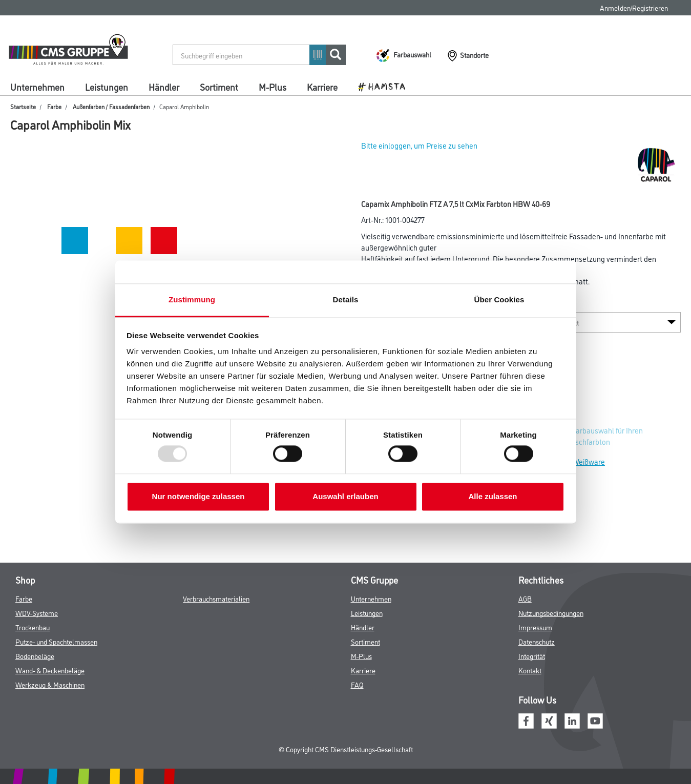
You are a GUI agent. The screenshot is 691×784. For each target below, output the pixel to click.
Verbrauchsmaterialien (216, 598)
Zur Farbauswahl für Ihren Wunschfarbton (601, 436)
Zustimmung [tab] (192, 300)
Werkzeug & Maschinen (50, 684)
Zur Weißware (582, 461)
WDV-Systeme (37, 613)
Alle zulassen (493, 496)
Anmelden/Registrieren (634, 7)
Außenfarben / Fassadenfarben (111, 106)
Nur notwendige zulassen (198, 496)
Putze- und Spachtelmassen (56, 641)
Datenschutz (537, 641)
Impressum (535, 627)
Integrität (532, 656)
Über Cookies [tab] (499, 300)
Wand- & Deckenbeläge (50, 670)
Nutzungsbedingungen (551, 613)
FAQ (357, 684)
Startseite (23, 106)
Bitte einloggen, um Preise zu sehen (419, 145)
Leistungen (107, 87)
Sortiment (219, 87)
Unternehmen (37, 87)
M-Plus (273, 87)
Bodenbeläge (35, 656)
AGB (525, 598)
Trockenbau (33, 627)
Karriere (322, 87)
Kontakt (530, 670)
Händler (164, 87)
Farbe (54, 106)
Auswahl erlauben (345, 496)
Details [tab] (346, 300)
